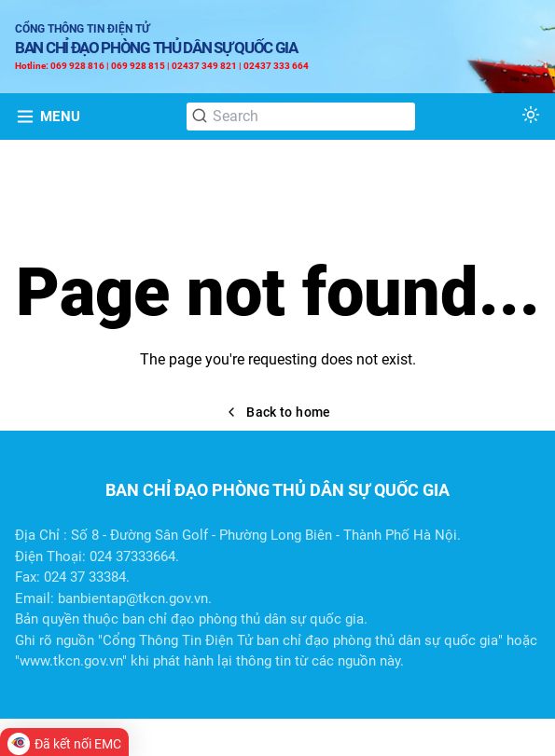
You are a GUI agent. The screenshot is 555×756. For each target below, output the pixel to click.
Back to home (277, 412)
